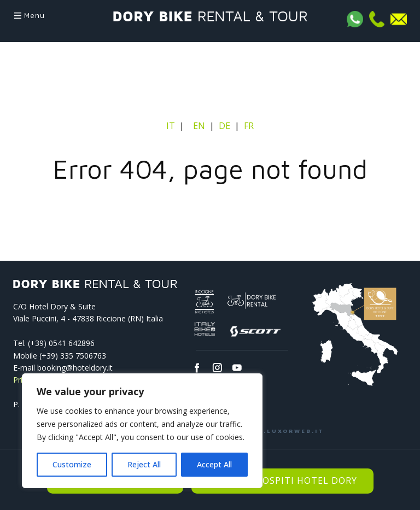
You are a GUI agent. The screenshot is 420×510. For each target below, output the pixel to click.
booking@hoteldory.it (75, 368)
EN (199, 126)
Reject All (144, 464)
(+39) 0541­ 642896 (61, 343)
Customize (72, 464)
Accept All (214, 464)
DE (224, 126)
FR (249, 126)
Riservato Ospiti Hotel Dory (282, 480)
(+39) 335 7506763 (73, 356)
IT (172, 126)
